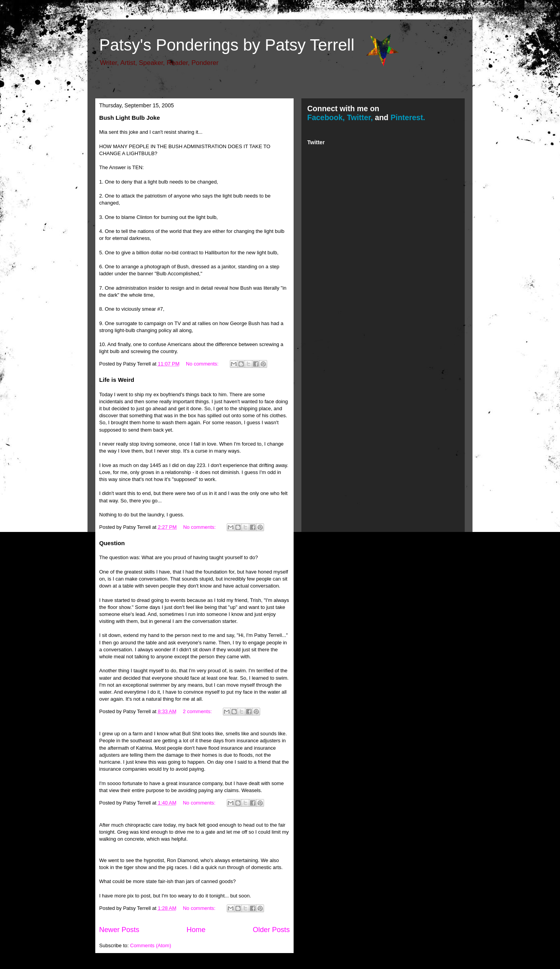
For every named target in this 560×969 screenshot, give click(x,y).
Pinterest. (408, 117)
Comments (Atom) (151, 945)
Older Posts (271, 930)
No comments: (203, 364)
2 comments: (198, 711)
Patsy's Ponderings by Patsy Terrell (227, 45)
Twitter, (360, 117)
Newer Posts (119, 930)
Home (196, 930)
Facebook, (326, 117)
